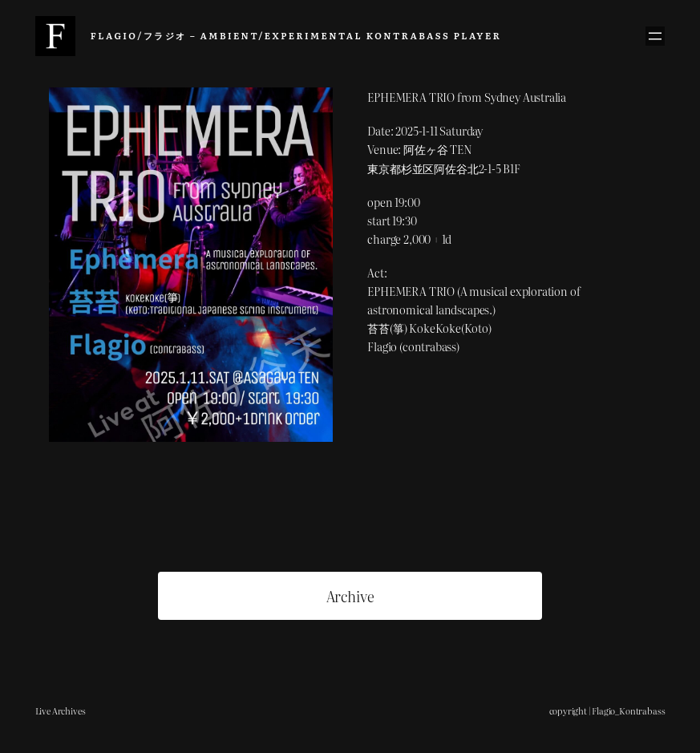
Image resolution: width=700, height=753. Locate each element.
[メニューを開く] (655, 36)
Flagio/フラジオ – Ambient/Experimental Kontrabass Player (296, 35)
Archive (350, 596)
